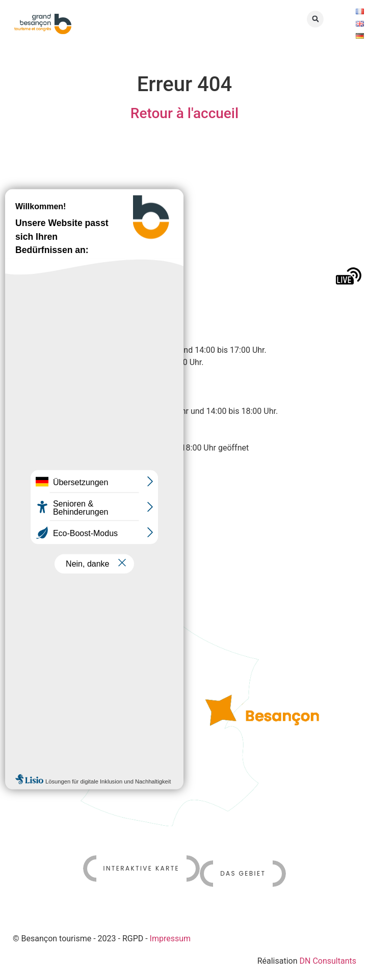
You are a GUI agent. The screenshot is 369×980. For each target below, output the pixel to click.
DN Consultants (328, 961)
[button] (315, 19)
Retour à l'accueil (184, 113)
